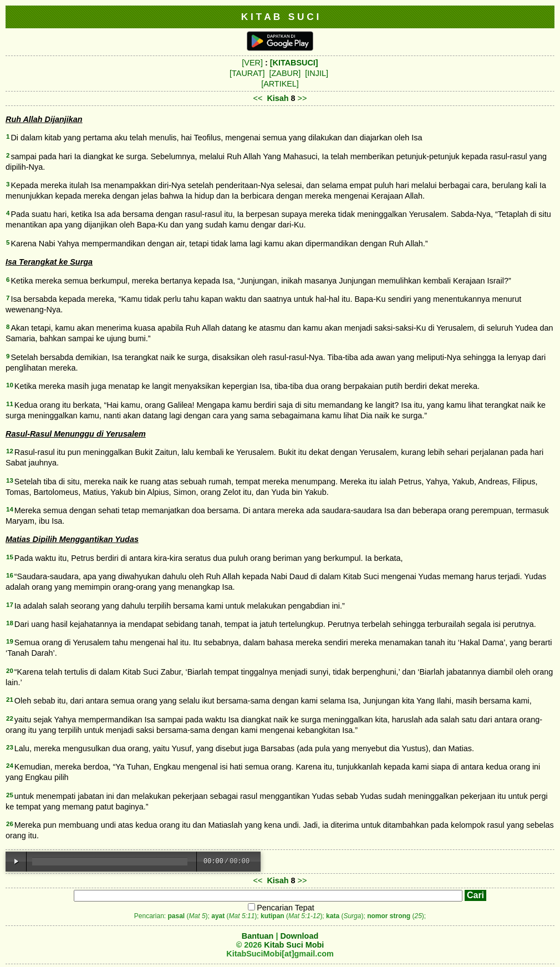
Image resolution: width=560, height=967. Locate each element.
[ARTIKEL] (280, 84)
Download (299, 936)
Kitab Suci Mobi (294, 945)
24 (10, 766)
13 (10, 480)
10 (10, 385)
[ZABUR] (285, 73)
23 (10, 747)
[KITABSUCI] (294, 63)
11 (10, 404)
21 (10, 700)
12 (10, 451)
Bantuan (258, 936)
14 (10, 509)
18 (10, 623)
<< (258, 98)
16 (10, 575)
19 (10, 641)
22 (10, 718)
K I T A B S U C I (280, 17)
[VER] (252, 63)
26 (10, 824)
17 (10, 605)
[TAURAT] (247, 73)
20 (10, 671)
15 (10, 557)
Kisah (278, 98)
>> (302, 98)
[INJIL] (317, 73)
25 (10, 795)
